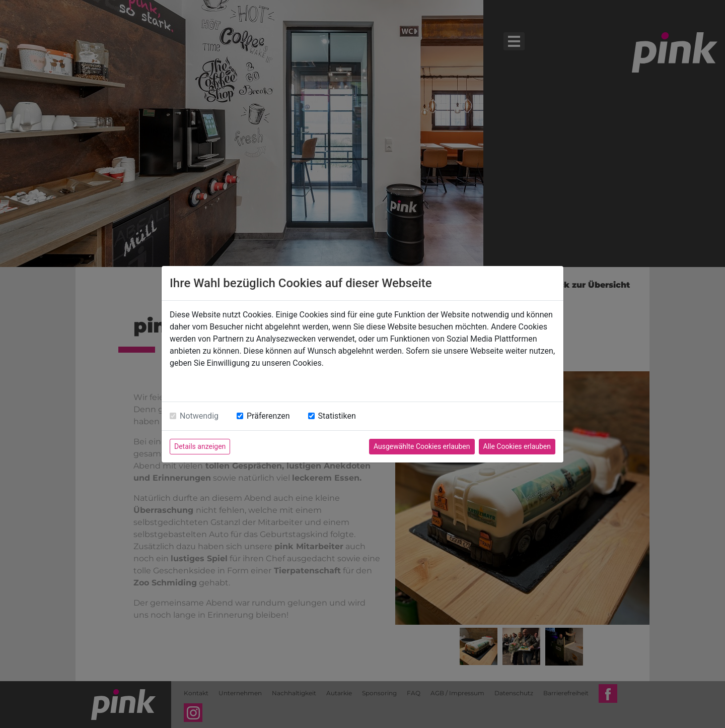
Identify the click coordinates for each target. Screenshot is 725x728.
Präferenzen (268, 416)
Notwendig (199, 416)
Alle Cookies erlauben (517, 446)
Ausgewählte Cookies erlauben (422, 446)
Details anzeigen (200, 446)
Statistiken (337, 416)
